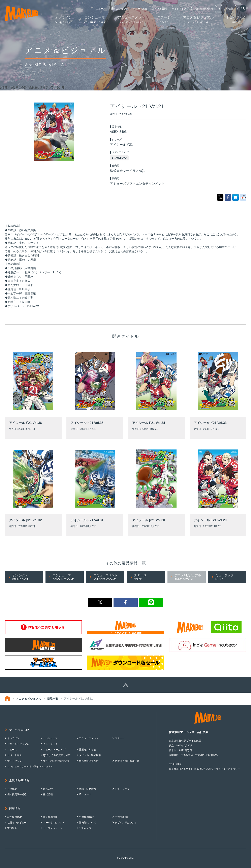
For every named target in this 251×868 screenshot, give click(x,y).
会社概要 (12, 789)
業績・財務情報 (88, 789)
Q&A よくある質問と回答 (57, 755)
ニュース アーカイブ (54, 750)
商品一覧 (53, 699)
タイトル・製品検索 (90, 755)
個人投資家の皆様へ (18, 794)
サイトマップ (179, 9)
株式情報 (48, 794)
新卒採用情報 (50, 817)
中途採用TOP (86, 817)
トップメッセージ (53, 828)
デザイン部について (126, 823)
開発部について (88, 823)
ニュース (101, 9)
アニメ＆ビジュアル (29, 699)
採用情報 (228, 9)
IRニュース (85, 794)
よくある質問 (159, 9)
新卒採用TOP (14, 817)
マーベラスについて (54, 823)
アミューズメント (89, 738)
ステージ (120, 738)
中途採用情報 (122, 817)
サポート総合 (140, 9)
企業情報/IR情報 (204, 9)
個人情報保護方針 (89, 761)
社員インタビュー (17, 823)
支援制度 (12, 828)
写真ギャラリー (88, 828)
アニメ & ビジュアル (18, 744)
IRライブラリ (122, 789)
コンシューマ (50, 738)
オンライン (13, 738)
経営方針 (48, 789)
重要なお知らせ (119, 9)
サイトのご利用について (56, 761)
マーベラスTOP (19, 730)
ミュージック (50, 744)
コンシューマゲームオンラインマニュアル (30, 766)
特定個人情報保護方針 (127, 761)
